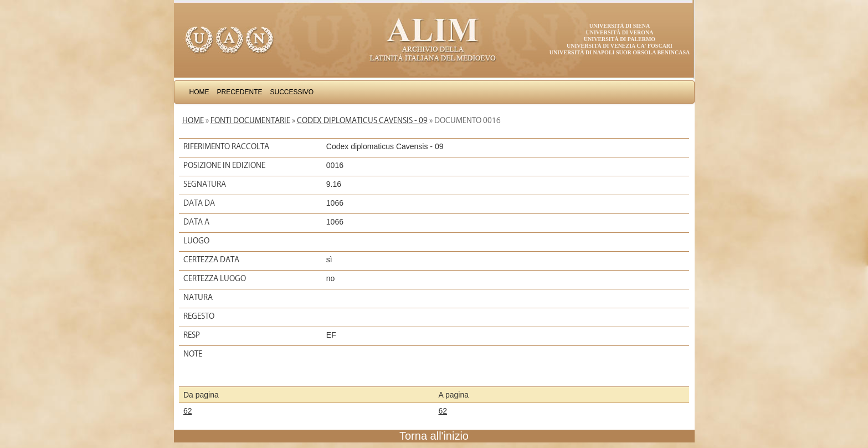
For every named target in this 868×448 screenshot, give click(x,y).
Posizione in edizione (224, 165)
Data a (196, 222)
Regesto (199, 316)
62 (188, 411)
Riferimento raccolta (226, 146)
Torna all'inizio (434, 436)
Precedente (240, 92)
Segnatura (205, 184)
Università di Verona (619, 32)
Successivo (292, 92)
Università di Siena (620, 26)
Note (193, 354)
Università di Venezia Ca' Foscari (620, 46)
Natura (198, 297)
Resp (192, 335)
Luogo (196, 241)
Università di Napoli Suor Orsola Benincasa (620, 52)
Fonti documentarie (250, 120)
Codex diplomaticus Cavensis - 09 (362, 120)
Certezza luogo (215, 278)
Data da (199, 203)
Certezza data (211, 259)
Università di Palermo (620, 39)
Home (199, 92)
